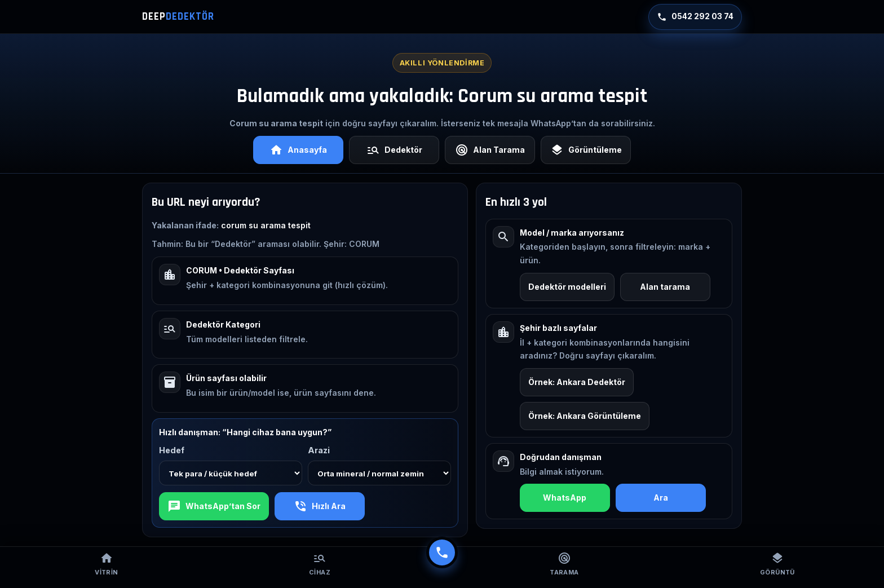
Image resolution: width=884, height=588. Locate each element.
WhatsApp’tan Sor (214, 506)
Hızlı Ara (320, 506)
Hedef (172, 450)
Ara (661, 498)
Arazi (319, 450)
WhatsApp (565, 498)
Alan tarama (665, 287)
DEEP (178, 17)
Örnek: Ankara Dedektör (577, 382)
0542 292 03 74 (695, 17)
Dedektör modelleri (567, 287)
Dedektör (394, 150)
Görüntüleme (586, 150)
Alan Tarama (490, 150)
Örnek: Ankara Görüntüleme (585, 416)
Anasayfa (298, 150)
